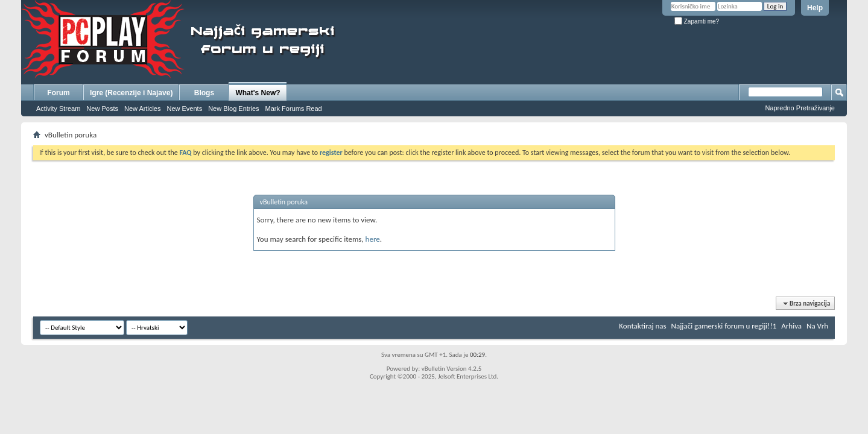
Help (815, 8)
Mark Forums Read (294, 108)
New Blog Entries (233, 108)
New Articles (143, 108)
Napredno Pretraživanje (800, 108)
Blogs (204, 93)
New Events (184, 108)
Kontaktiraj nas (642, 326)
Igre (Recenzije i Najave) (131, 93)
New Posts (102, 108)
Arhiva (791, 326)
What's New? (258, 93)
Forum (58, 93)
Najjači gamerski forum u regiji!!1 (724, 326)
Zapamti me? (697, 21)
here (373, 239)
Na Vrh (817, 326)
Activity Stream (58, 108)
